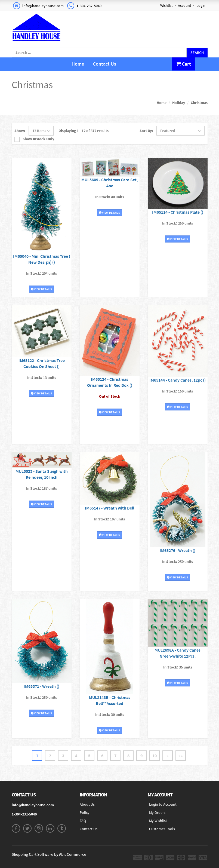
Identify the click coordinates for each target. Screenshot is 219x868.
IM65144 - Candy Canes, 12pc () (178, 380)
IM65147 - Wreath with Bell (109, 508)
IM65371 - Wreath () (41, 686)
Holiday (179, 103)
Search (197, 53)
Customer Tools (162, 829)
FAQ (83, 821)
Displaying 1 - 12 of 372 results (84, 131)
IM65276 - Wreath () (178, 550)
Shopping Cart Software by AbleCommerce (49, 854)
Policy (85, 812)
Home (78, 64)
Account (185, 5)
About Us (87, 804)
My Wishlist (158, 821)
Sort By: (146, 131)
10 (155, 756)
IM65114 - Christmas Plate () (178, 212)
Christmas (199, 103)
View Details (41, 289)
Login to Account (163, 804)
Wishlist (166, 5)
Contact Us (105, 64)
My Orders (157, 812)
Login (201, 5)
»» (181, 756)
